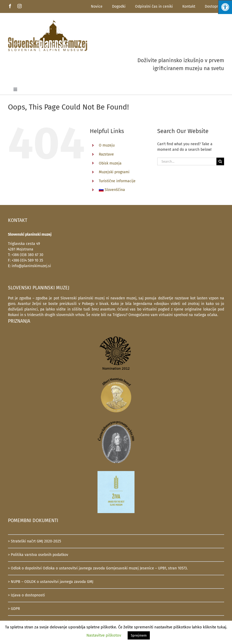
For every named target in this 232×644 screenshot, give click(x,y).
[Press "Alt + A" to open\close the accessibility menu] (225, 7)
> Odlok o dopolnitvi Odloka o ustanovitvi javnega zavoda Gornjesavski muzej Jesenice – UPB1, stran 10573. (98, 568)
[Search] (220, 161)
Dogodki (119, 6)
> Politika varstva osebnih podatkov (38, 555)
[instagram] (20, 6)
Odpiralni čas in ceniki (154, 6)
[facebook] (10, 6)
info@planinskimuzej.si (31, 266)
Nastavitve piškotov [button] (104, 635)
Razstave (106, 154)
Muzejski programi (114, 172)
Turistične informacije (117, 181)
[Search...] (187, 161)
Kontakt (189, 6)
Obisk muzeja (110, 163)
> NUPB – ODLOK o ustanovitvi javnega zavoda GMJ (51, 582)
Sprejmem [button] (139, 635)
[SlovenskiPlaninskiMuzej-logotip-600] (48, 21)
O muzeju (107, 145)
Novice (97, 6)
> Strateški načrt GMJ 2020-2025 (34, 541)
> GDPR (14, 609)
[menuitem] (124, 190)
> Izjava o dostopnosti (26, 595)
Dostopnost (214, 6)
